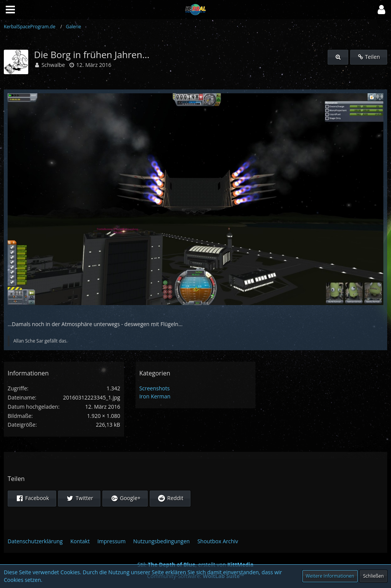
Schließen (373, 576)
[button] (381, 10)
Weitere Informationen (330, 576)
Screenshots (155, 388)
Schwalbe (53, 65)
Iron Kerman (155, 396)
